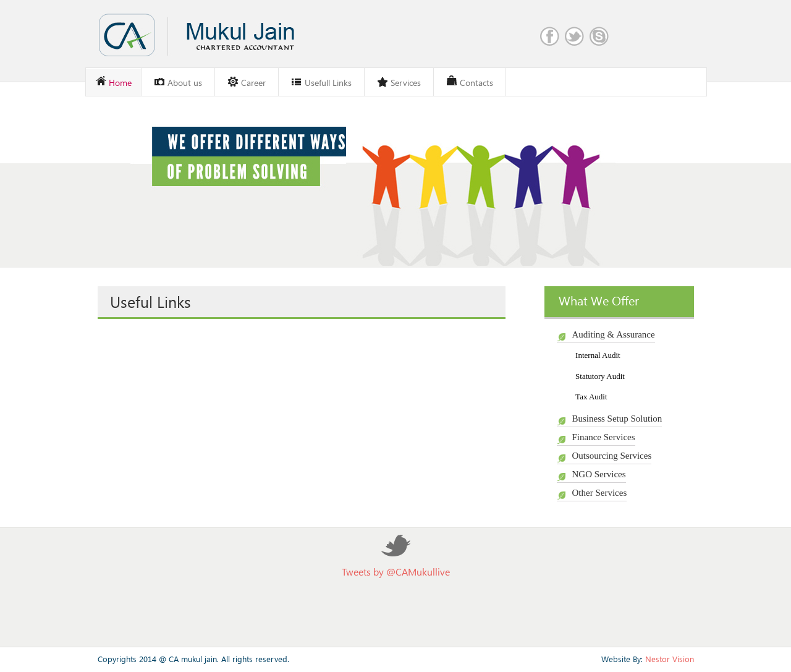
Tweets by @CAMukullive (396, 572)
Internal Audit (598, 355)
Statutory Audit (600, 376)
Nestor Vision (670, 659)
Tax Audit (591, 397)
